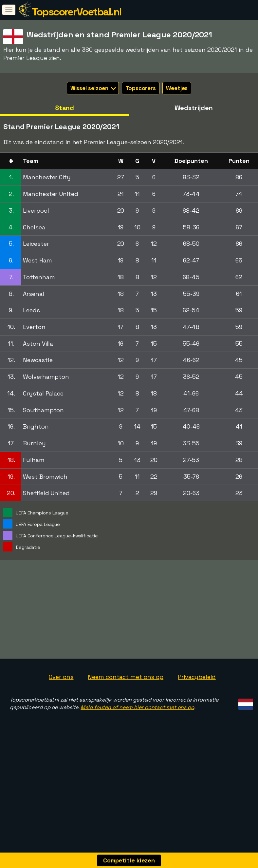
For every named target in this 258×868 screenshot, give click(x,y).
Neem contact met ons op (126, 723)
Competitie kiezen (129, 860)
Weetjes (177, 88)
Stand (65, 108)
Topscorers (141, 88)
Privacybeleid (197, 723)
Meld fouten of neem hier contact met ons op (137, 753)
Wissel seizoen (93, 88)
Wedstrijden (194, 108)
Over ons (61, 723)
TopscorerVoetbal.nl (77, 12)
